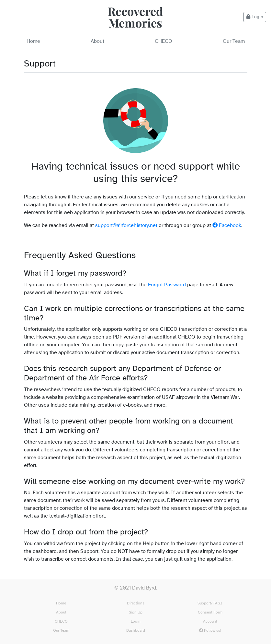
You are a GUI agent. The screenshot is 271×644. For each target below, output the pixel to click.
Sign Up (136, 612)
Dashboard (136, 631)
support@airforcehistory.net (126, 226)
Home (33, 41)
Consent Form (210, 612)
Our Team (234, 41)
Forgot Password (167, 285)
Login (255, 17)
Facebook (227, 226)
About (97, 41)
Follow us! (210, 631)
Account (210, 621)
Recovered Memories (135, 17)
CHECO (164, 41)
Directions (136, 603)
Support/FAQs (210, 603)
